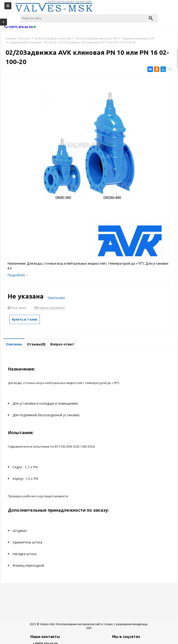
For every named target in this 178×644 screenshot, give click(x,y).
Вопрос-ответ (62, 344)
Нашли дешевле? (50, 308)
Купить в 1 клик (25, 319)
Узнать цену (56, 297)
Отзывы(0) (36, 344)
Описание (14, 344)
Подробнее (18, 275)
